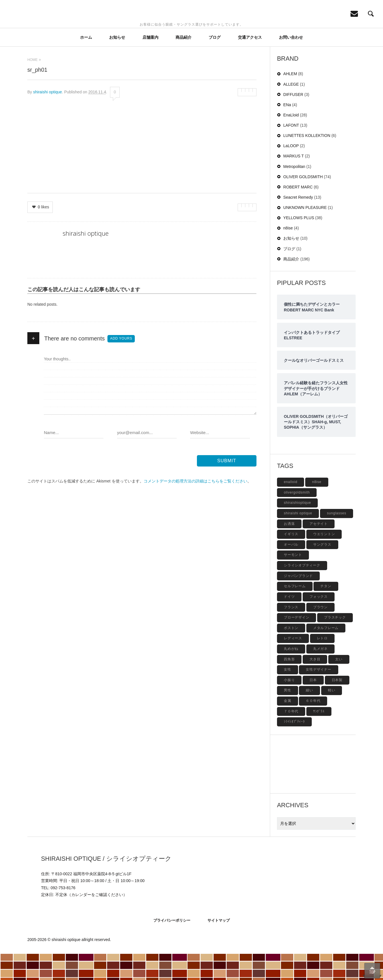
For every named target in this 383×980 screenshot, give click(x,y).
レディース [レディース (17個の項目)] (293, 664)
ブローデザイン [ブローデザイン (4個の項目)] (297, 644)
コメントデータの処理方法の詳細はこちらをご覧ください (195, 507)
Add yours (121, 365)
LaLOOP (291, 172)
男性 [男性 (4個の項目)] (288, 716)
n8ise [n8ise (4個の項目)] (317, 508)
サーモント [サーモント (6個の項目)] (293, 581)
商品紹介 (184, 63)
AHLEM (290, 100)
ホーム (86, 63)
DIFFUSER (293, 121)
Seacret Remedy (298, 223)
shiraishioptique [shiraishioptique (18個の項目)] (297, 529)
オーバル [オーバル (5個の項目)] (291, 571)
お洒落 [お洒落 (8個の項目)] (289, 550)
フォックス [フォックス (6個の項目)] (319, 623)
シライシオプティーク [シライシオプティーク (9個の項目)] (302, 591)
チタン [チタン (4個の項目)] (326, 612)
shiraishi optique (47, 118)
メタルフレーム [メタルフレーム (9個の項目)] (326, 654)
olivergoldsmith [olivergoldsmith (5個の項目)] (297, 519)
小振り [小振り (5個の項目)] (289, 706)
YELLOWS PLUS (299, 244)
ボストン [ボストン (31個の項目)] (291, 654)
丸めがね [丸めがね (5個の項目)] (291, 675)
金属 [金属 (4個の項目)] (288, 727)
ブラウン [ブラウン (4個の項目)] (320, 633)
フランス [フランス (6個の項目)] (291, 633)
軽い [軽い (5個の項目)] (332, 716)
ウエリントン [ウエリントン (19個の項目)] (324, 560)
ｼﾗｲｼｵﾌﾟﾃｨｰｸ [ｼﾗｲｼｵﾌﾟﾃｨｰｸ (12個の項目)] (294, 748)
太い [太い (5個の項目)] (339, 685)
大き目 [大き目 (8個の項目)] (315, 685)
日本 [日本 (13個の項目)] (313, 706)
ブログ (215, 63)
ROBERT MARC (298, 213)
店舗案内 (150, 63)
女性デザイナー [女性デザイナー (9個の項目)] (318, 696)
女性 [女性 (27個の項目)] (288, 696)
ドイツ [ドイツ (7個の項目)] (289, 623)
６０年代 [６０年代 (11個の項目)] (313, 727)
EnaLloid (291, 141)
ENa (287, 131)
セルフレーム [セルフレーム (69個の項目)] (295, 612)
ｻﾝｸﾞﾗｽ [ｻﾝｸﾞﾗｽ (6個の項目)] (319, 737)
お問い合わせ (291, 63)
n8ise (288, 254)
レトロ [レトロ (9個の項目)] (322, 664)
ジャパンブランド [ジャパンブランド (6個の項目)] (298, 602)
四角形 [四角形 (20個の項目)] (289, 685)
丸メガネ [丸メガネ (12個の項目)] (320, 675)
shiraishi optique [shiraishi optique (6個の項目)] (298, 539)
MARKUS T (294, 182)
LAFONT (291, 151)
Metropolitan (294, 193)
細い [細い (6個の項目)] (309, 716)
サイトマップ (219, 947)
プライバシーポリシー (172, 947)
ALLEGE (291, 110)
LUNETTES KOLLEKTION (307, 162)
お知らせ (117, 63)
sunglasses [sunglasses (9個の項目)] (337, 539)
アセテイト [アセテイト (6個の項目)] (319, 550)
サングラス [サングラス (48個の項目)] (322, 571)
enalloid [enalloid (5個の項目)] (291, 508)
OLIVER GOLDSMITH (303, 203)
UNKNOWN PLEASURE (305, 234)
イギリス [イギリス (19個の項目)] (291, 560)
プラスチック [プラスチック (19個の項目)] (335, 644)
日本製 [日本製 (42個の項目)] (337, 706)
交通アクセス (250, 63)
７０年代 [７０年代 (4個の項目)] (291, 737)
